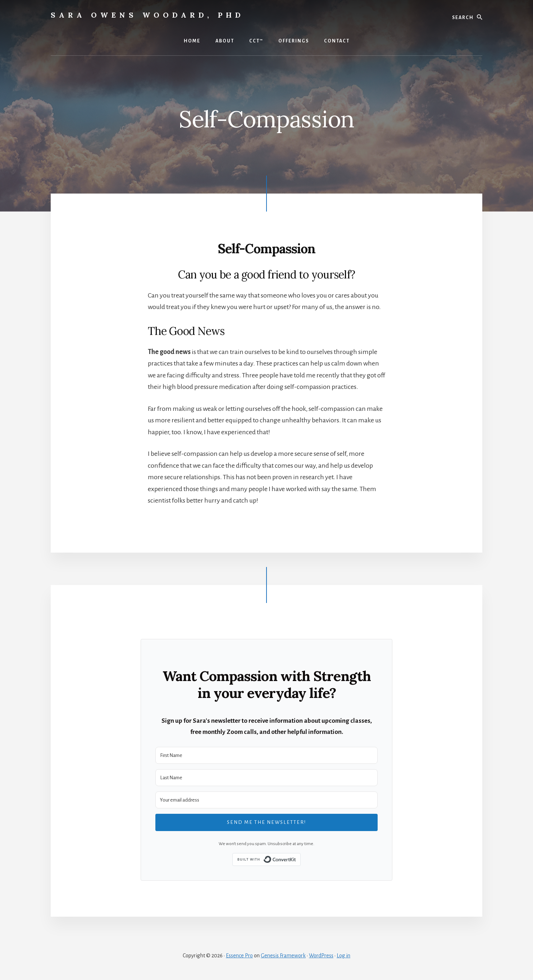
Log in (343, 956)
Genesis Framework (283, 956)
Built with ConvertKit (300, 859)
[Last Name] (266, 778)
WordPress (321, 956)
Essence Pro (239, 956)
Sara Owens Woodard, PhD (147, 15)
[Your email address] (266, 800)
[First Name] (266, 755)
